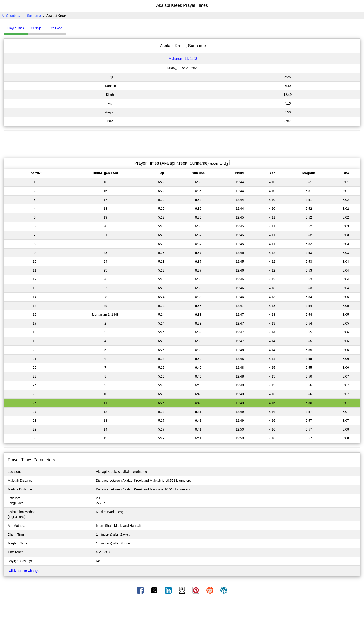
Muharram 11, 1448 (183, 59)
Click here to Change (24, 571)
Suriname (34, 16)
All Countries (11, 16)
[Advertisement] (182, 141)
